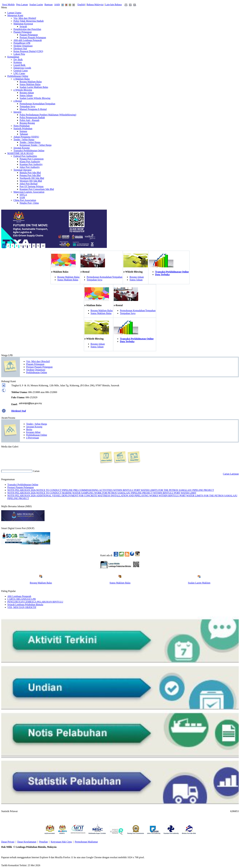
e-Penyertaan (33, 438)
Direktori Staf (20, 48)
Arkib (57, 5)
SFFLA (23, 195)
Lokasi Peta (19, 54)
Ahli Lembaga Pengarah (19, 596)
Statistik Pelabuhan (23, 128)
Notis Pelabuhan (22, 126)
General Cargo (21, 71)
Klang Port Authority (30, 162)
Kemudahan (13, 57)
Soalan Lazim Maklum (199, 583)
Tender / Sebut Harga (24, 140)
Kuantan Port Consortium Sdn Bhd (37, 189)
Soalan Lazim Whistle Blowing (35, 98)
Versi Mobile (8, 5)
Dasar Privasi (8, 842)
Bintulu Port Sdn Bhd (30, 173)
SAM (22, 197)
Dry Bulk (18, 60)
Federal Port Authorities (25, 156)
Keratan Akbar (33, 432)
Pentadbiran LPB (22, 43)
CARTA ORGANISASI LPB (22, 599)
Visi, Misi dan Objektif (25, 18)
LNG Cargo (19, 73)
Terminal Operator (22, 170)
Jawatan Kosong (22, 148)
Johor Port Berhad (28, 184)
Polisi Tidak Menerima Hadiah (29, 21)
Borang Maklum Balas (31, 82)
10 (43, 246)
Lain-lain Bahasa (113, 5)
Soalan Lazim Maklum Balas (34, 87)
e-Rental (18, 101)
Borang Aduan (27, 93)
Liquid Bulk (19, 65)
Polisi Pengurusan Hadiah (32, 117)
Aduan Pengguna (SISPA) (26, 137)
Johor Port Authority (30, 167)
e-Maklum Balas (22, 79)
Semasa (23, 131)
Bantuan (49, 5)
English (81, 5)
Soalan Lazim (36, 5)
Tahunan (24, 134)
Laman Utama (14, 13)
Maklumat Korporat (23, 24)
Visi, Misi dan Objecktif (38, 361)
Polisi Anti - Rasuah (29, 120)
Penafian (43, 842)
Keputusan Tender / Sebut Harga (36, 145)
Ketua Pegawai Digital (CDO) (28, 51)
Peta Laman (22, 5)
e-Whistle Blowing (23, 90)
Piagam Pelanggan (23, 32)
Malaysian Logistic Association (29, 192)
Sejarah (23, 26)
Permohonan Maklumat (86, 842)
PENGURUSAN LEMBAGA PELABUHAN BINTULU (35, 602)
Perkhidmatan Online (18, 76)
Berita (29, 429)
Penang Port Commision (32, 159)
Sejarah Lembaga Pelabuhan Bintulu (25, 605)
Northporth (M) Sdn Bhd (32, 178)
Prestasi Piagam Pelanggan (33, 37)
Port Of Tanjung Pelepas (32, 186)
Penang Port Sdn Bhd (30, 175)
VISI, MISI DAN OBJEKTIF (22, 607)
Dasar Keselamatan (27, 842)
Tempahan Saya (27, 106)
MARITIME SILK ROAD (20, 153)
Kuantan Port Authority (31, 164)
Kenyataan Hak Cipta (61, 842)
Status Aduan (26, 95)
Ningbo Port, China (29, 203)
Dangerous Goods (22, 68)
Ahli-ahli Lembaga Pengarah (28, 40)
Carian (36, 471)
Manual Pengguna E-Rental (33, 109)
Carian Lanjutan (231, 474)
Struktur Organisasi (23, 46)
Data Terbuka (162, 274)
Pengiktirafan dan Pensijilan (27, 29)
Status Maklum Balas (30, 84)
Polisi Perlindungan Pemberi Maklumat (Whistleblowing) (48, 115)
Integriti (17, 112)
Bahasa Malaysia (95, 5)
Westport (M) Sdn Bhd (31, 181)
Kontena (18, 62)
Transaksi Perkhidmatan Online (29, 151)
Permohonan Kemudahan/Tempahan (37, 104)
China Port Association (25, 200)
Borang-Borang (27, 123)
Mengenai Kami (15, 15)
